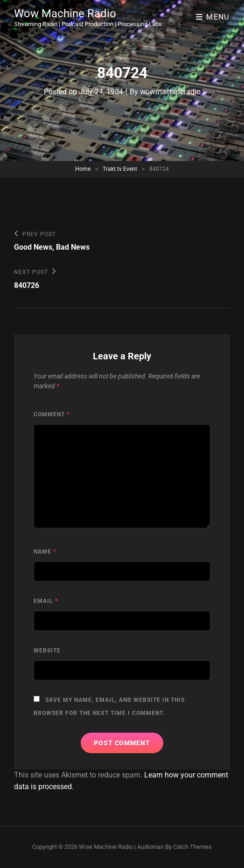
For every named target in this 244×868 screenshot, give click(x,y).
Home (83, 169)
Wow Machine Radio (65, 14)
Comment (52, 414)
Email (46, 601)
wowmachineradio (170, 92)
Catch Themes (192, 847)
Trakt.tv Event (120, 169)
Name (45, 552)
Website (47, 651)
